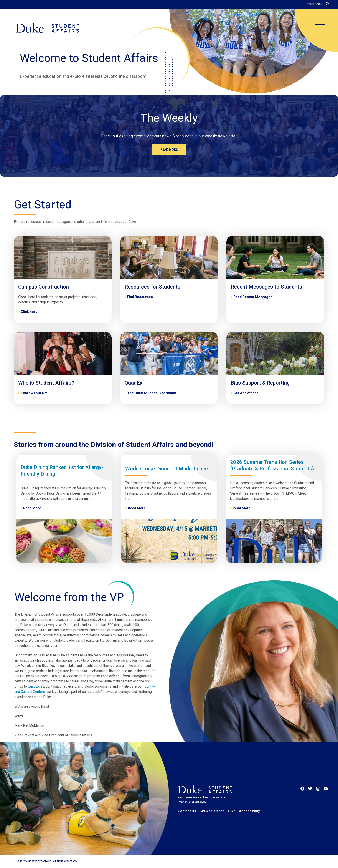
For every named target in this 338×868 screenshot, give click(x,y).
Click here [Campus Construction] (29, 312)
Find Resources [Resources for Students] (140, 297)
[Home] (47, 28)
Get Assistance (212, 811)
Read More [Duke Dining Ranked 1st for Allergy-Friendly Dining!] (32, 508)
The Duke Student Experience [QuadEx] (152, 393)
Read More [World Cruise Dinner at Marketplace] (137, 508)
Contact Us (187, 811)
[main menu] (320, 28)
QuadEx (34, 686)
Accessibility (249, 811)
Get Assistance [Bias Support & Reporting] (246, 393)
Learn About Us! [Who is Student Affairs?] (34, 393)
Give (232, 811)
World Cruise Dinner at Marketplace (167, 469)
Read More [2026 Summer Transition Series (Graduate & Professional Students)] (242, 508)
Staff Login (315, 4)
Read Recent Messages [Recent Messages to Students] (253, 297)
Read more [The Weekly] (169, 149)
